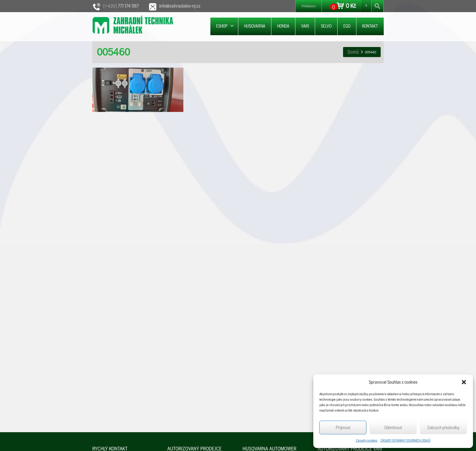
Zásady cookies (367, 440)
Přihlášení (309, 6)
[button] (464, 382)
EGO (347, 26)
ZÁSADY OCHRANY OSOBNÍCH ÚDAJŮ (405, 440)
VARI (305, 26)
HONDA (283, 26)
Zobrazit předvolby (443, 428)
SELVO (326, 26)
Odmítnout (393, 428)
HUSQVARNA (255, 26)
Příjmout (343, 428)
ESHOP (225, 26)
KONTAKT (370, 26)
